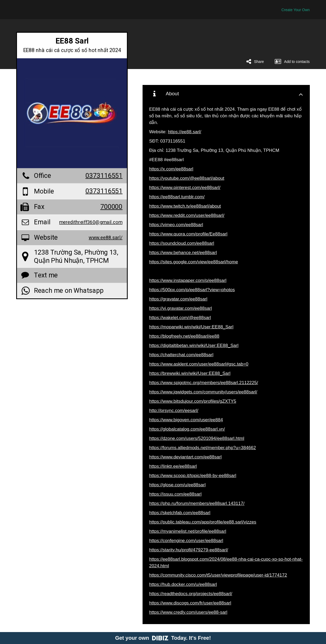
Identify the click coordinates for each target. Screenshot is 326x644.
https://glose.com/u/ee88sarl (177, 485)
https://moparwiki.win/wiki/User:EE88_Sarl (191, 327)
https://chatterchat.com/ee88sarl (181, 355)
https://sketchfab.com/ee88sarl (180, 513)
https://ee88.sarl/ (185, 132)
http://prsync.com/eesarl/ (174, 411)
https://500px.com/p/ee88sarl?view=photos (192, 290)
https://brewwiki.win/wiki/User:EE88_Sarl (190, 373)
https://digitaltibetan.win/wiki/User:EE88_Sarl (194, 345)
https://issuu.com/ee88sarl (175, 494)
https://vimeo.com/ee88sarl (176, 225)
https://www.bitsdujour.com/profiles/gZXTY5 (193, 401)
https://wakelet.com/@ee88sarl (180, 318)
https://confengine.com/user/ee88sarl (186, 541)
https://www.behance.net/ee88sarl (183, 253)
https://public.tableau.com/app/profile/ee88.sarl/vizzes (203, 522)
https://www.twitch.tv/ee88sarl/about (185, 206)
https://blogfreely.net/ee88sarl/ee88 (184, 336)
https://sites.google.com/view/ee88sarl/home (194, 262)
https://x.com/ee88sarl (171, 169)
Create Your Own (296, 10)
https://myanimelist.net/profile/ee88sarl (188, 531)
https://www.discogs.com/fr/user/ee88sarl (190, 603)
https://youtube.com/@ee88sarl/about (187, 178)
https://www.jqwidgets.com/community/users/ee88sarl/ (203, 392)
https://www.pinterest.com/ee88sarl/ (185, 188)
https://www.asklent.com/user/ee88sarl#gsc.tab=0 (199, 364)
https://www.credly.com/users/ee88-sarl (188, 612)
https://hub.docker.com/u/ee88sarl (183, 584)
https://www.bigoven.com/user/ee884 (186, 420)
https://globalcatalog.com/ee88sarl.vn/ (187, 429)
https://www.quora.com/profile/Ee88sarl (188, 234)
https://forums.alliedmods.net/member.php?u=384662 (203, 448)
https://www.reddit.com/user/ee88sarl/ (187, 215)
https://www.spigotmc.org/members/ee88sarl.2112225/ (204, 383)
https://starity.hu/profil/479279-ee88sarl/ (189, 550)
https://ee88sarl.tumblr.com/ (177, 197)
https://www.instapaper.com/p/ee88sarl (188, 280)
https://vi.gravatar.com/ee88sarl (181, 308)
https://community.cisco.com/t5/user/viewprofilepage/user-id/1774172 (218, 575)
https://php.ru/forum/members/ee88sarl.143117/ (197, 503)
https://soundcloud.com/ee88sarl (182, 243)
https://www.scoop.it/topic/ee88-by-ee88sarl (193, 476)
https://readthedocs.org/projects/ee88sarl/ (191, 594)
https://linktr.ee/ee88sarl (173, 466)
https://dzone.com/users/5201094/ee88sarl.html (197, 438)
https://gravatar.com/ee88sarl (178, 299)
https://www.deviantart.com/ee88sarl (185, 457)
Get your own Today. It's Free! (163, 638)
